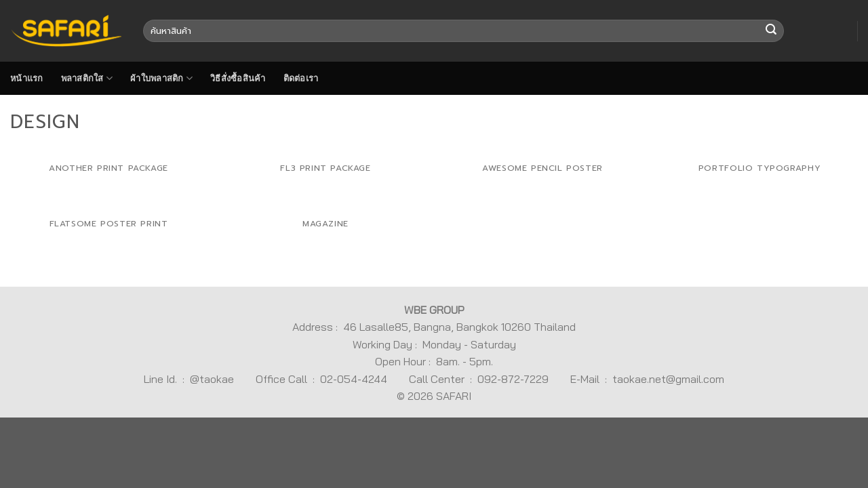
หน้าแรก (27, 78)
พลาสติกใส (87, 78)
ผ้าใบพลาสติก (161, 78)
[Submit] (771, 31)
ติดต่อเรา (301, 78)
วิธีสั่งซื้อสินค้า (238, 78)
